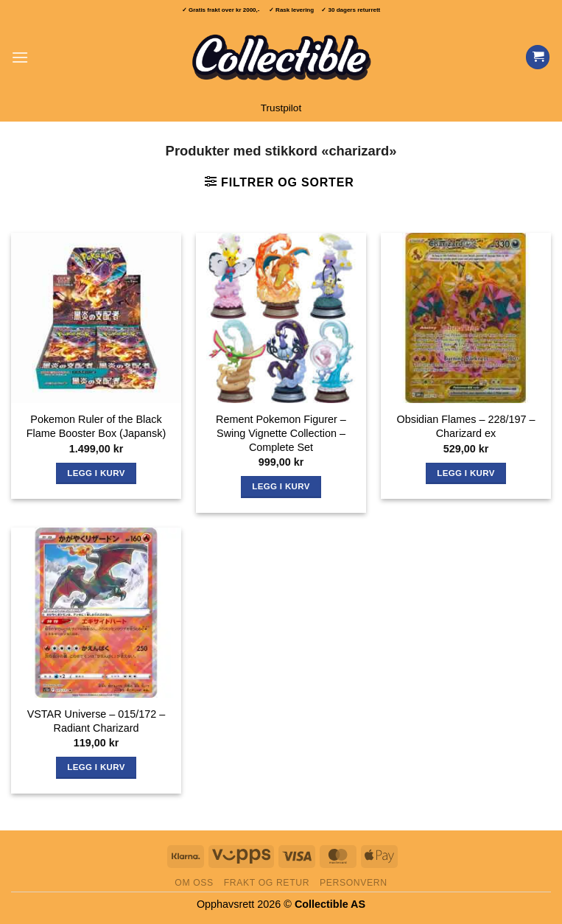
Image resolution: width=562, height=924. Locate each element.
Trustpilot (281, 108)
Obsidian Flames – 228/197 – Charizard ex (466, 426)
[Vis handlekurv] (538, 57)
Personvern (354, 883)
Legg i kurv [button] (96, 473)
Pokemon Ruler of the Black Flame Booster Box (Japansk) (96, 426)
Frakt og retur (267, 883)
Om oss (194, 883)
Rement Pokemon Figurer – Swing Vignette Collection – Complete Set (281, 433)
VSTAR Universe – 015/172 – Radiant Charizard (96, 721)
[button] (20, 57)
